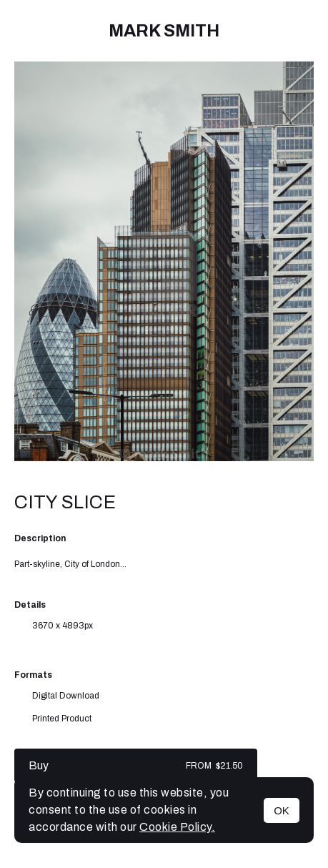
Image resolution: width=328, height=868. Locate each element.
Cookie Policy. (177, 827)
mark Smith (164, 31)
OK (282, 810)
